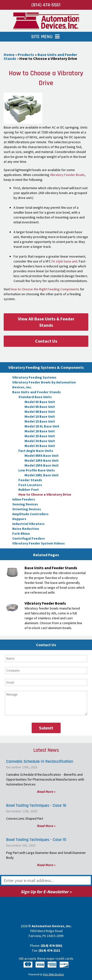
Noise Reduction (26, 529)
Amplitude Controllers (30, 514)
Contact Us (46, 341)
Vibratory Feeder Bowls (67, 175)
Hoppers (19, 519)
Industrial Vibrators (28, 524)
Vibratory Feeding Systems (34, 377)
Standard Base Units (35, 397)
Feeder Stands (30, 480)
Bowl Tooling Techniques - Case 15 (36, 840)
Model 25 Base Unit (40, 436)
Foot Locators (30, 485)
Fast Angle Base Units (36, 451)
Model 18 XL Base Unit (42, 426)
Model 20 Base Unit (40, 431)
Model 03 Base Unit (40, 402)
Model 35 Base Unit (40, 446)
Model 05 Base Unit (40, 407)
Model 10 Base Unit (40, 416)
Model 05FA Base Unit (42, 456)
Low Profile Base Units (37, 470)
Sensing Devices (25, 504)
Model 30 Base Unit (40, 441)
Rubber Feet (29, 490)
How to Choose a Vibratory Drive (45, 494)
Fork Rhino (21, 534)
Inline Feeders (24, 499)
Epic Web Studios (53, 974)
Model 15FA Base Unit (42, 465)
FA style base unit (64, 261)
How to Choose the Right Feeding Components (45, 289)
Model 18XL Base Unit (42, 475)
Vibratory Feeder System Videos (39, 543)
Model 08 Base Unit (40, 412)
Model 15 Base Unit (40, 421)
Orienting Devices (27, 509)
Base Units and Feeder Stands (37, 392)
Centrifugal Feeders (29, 538)
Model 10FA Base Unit (42, 460)
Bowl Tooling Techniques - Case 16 (36, 805)
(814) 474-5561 (46, 5)
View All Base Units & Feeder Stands (46, 322)
